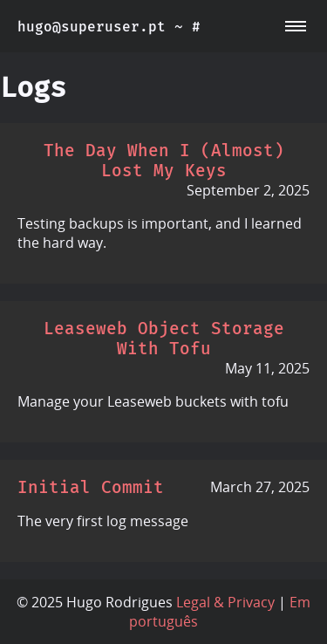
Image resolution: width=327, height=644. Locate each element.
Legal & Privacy (225, 602)
